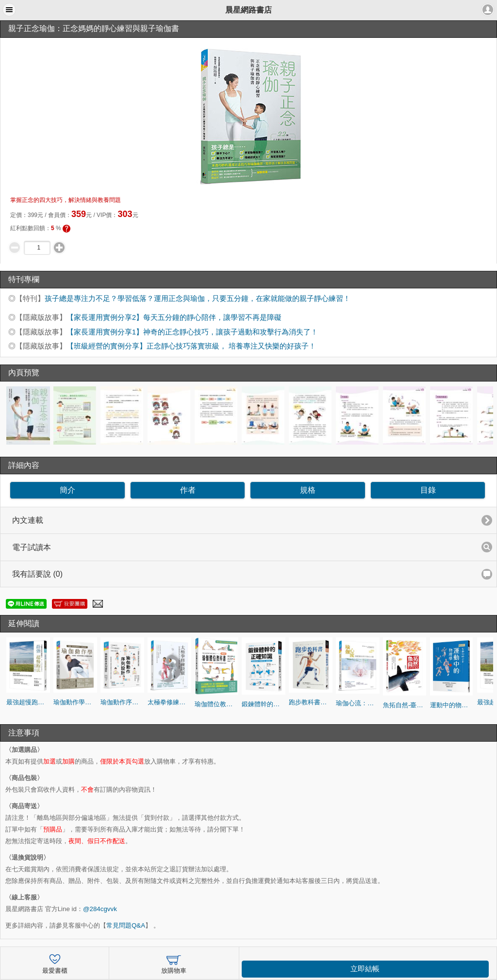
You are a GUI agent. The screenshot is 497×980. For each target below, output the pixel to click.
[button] (9, 10)
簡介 (67, 490)
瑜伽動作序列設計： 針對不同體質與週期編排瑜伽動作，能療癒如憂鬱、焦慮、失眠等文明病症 (122, 702)
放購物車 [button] (174, 963)
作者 (188, 490)
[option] (28, 415)
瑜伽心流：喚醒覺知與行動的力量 (358, 703)
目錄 (428, 490)
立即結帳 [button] (365, 969)
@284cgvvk (100, 909)
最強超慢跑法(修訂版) (28, 702)
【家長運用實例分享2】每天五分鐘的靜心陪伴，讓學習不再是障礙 (174, 317)
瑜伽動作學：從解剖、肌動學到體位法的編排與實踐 (75, 702)
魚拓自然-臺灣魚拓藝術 (405, 705)
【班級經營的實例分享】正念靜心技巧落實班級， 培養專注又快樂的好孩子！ (191, 346)
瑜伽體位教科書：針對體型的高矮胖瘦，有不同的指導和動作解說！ (216, 704)
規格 (308, 490)
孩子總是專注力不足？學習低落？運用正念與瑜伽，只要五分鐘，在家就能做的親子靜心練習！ (198, 299)
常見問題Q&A (126, 925)
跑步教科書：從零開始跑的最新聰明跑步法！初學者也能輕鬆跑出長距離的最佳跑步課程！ (311, 702)
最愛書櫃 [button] (55, 963)
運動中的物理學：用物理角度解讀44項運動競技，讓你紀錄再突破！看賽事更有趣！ (452, 705)
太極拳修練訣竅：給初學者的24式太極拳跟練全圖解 (169, 702)
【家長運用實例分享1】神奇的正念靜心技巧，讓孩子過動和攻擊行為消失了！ (192, 332)
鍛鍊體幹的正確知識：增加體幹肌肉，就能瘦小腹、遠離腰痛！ (264, 704)
